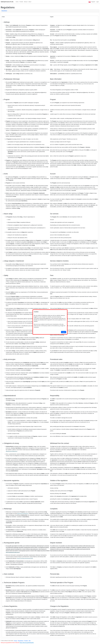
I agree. (64, 332)
